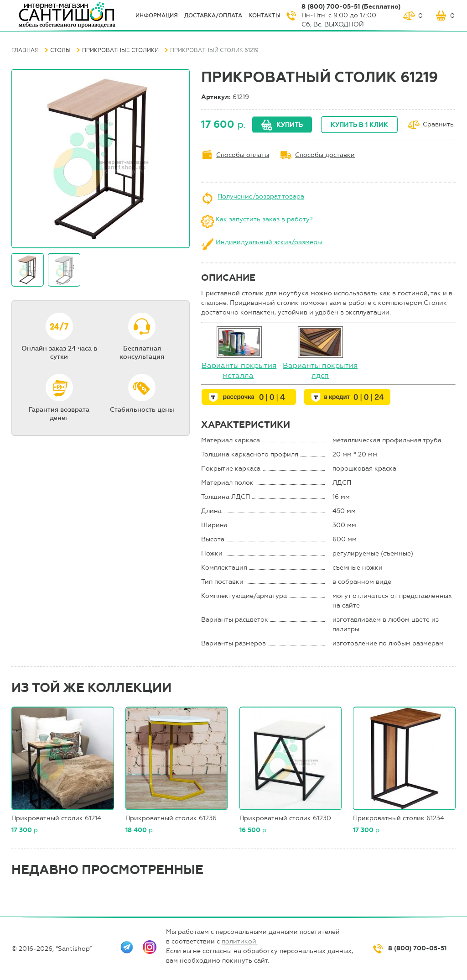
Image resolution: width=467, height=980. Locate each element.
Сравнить (438, 125)
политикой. (240, 941)
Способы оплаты (243, 155)
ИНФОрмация (157, 16)
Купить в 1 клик (359, 125)
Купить (290, 125)
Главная (25, 50)
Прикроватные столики (120, 50)
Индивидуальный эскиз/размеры (269, 242)
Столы (60, 50)
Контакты (265, 16)
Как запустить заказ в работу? (264, 219)
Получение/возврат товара (261, 197)
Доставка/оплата (213, 16)
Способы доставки (325, 155)
